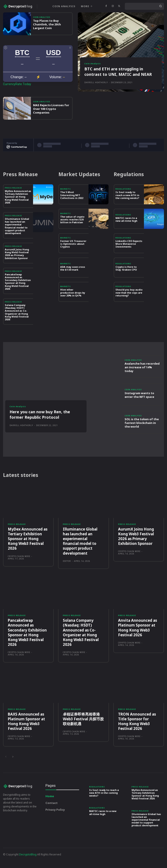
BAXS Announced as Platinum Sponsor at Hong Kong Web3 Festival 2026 (26, 734)
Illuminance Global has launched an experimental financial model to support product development (17, 238)
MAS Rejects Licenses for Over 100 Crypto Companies (51, 121)
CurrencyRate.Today (17, 96)
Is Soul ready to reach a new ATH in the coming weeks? (127, 207)
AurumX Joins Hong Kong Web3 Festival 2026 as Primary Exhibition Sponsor (17, 266)
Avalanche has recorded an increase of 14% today (142, 380)
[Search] (160, 6)
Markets (65, 202)
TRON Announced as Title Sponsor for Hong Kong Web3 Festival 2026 (137, 734)
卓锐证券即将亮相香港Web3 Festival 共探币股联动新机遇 (83, 731)
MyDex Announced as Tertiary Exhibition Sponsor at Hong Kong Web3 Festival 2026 (18, 209)
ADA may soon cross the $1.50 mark (73, 281)
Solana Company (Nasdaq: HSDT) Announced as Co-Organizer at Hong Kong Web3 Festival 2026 (17, 325)
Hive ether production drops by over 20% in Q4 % (73, 305)
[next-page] (13, 769)
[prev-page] (6, 769)
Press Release (13, 200)
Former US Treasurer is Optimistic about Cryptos (73, 256)
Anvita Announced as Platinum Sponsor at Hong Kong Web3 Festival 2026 (138, 640)
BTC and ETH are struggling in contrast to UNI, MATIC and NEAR (118, 84)
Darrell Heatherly (96, 95)
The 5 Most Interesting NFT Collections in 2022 (72, 207)
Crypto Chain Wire (19, 569)
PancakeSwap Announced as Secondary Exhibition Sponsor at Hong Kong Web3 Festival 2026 (18, 294)
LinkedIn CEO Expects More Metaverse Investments (129, 256)
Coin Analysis (42, 30)
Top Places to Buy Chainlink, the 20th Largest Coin (47, 37)
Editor (67, 573)
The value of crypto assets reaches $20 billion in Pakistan (72, 232)
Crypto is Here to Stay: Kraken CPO (126, 281)
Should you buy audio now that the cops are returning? (129, 305)
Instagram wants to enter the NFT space (139, 408)
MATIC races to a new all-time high (126, 232)
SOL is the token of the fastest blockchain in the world (142, 435)
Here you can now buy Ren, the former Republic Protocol (40, 427)
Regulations (123, 202)
